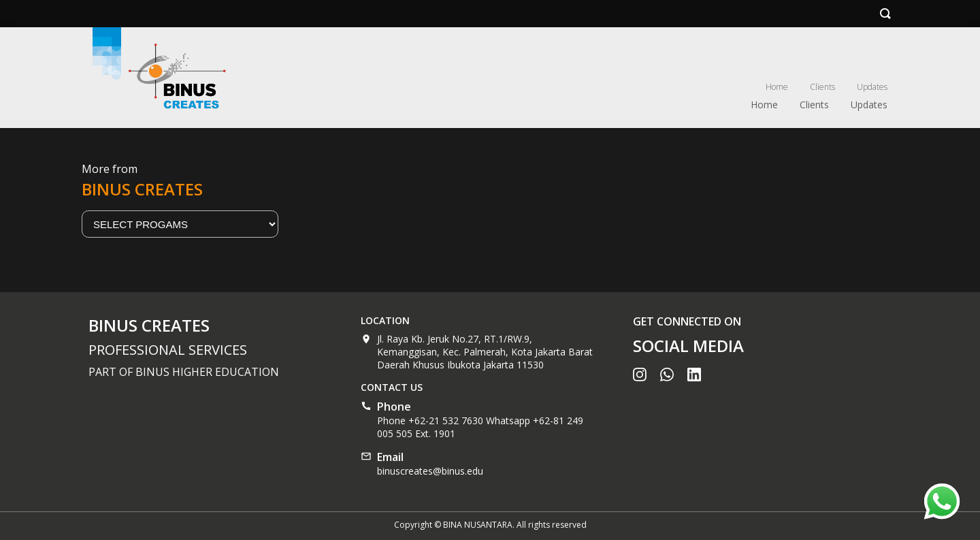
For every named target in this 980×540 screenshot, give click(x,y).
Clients (822, 87)
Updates (872, 87)
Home (777, 87)
